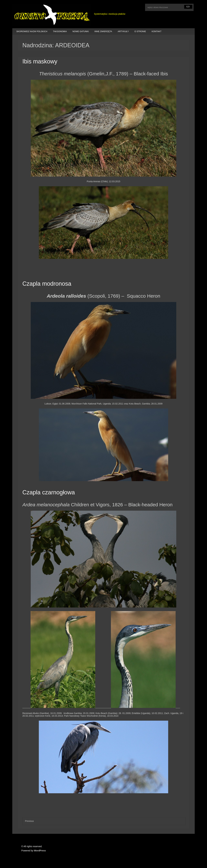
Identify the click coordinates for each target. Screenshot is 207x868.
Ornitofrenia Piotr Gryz (52, 15)
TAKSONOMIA (60, 31)
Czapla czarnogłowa (49, 492)
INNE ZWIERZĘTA (103, 31)
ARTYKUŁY (123, 31)
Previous (29, 821)
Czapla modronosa (47, 284)
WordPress (40, 851)
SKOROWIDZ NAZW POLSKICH (32, 31)
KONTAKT (157, 31)
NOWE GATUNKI (81, 31)
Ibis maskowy (40, 61)
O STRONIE (140, 31)
